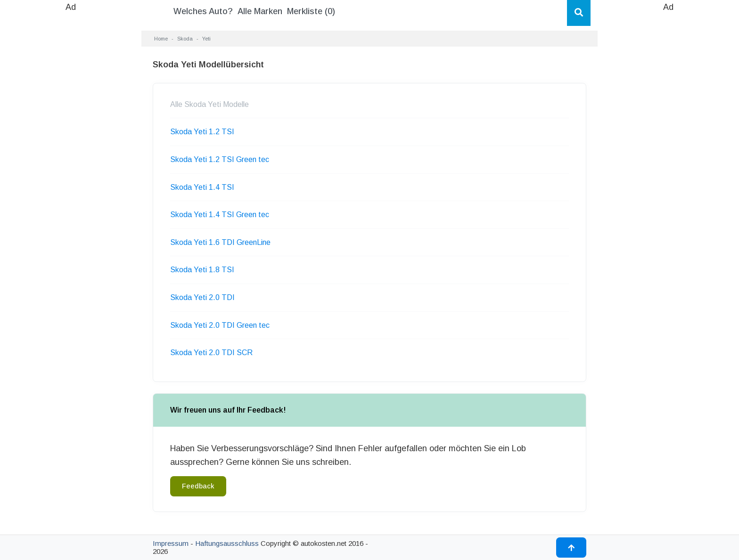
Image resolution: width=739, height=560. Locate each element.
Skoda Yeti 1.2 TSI (202, 132)
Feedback (198, 486)
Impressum (171, 543)
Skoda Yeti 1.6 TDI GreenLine (220, 242)
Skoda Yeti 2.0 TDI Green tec (220, 325)
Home (161, 39)
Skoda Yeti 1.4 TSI (202, 187)
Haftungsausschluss (227, 543)
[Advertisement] (71, 155)
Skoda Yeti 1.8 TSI (202, 270)
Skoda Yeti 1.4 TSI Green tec (220, 215)
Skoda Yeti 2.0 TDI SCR (211, 353)
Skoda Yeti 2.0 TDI (202, 297)
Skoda (185, 39)
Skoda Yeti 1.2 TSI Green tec (220, 159)
